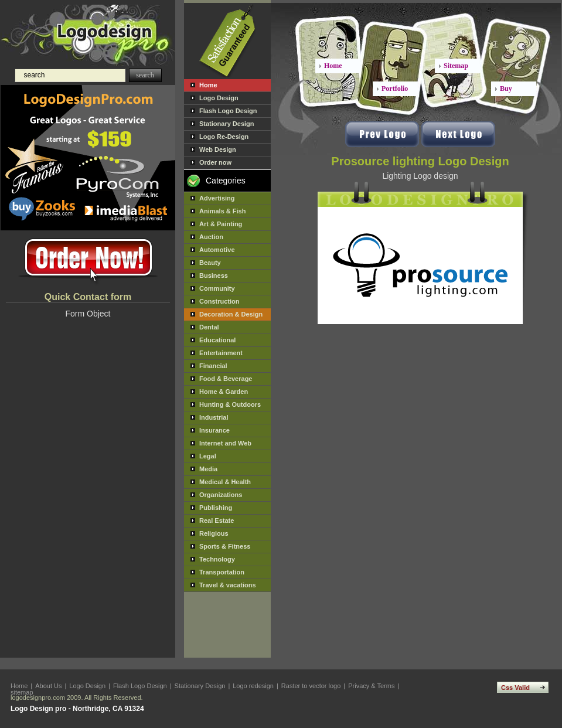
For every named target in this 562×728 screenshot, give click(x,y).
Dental (209, 327)
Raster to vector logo (311, 686)
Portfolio (395, 89)
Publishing (216, 508)
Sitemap (456, 66)
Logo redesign (253, 686)
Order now (215, 162)
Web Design (218, 149)
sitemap (22, 692)
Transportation (222, 572)
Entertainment (221, 353)
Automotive (217, 250)
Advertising (217, 198)
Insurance (214, 430)
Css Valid (515, 688)
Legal (208, 456)
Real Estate (217, 521)
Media (208, 469)
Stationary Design (227, 124)
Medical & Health (225, 482)
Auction (211, 237)
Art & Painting (221, 224)
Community (217, 288)
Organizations (221, 495)
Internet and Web (225, 443)
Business (214, 275)
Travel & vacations (228, 585)
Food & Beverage (226, 379)
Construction (219, 301)
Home (208, 85)
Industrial (214, 417)
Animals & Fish (222, 211)
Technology (217, 559)
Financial (213, 366)
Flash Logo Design (228, 111)
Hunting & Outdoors (230, 404)
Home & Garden (224, 392)
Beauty (210, 263)
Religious (214, 533)
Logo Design (219, 98)
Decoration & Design (231, 314)
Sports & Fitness (225, 546)
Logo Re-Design (224, 137)
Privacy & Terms (371, 686)
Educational (217, 340)
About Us (48, 686)
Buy (506, 89)
